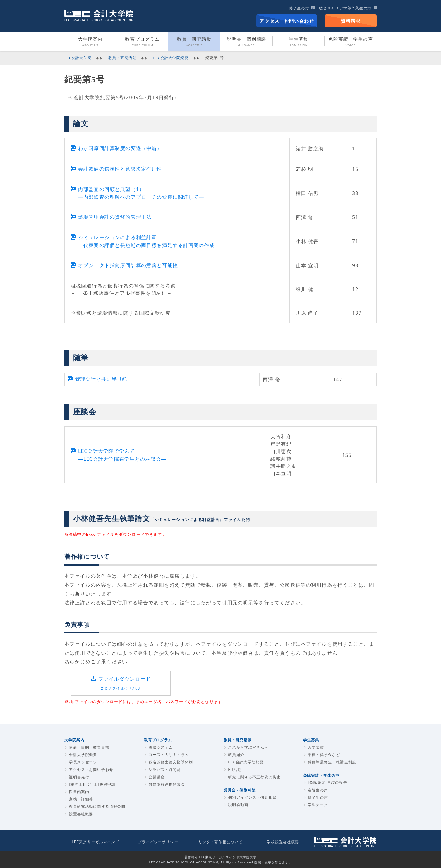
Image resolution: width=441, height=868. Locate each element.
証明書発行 (79, 777)
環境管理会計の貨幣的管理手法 (115, 217)
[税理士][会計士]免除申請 (92, 784)
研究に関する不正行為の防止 (254, 777)
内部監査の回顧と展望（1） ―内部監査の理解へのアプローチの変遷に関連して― (141, 193)
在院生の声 (318, 790)
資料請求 (351, 21)
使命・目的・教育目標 (89, 747)
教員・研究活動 (194, 42)
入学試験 (316, 747)
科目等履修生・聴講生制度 (332, 762)
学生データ (318, 805)
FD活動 (235, 770)
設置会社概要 (81, 814)
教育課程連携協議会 (167, 784)
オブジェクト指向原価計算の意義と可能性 (128, 265)
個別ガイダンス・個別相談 (252, 797)
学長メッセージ (83, 762)
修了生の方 (299, 8)
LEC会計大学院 (78, 58)
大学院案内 (90, 42)
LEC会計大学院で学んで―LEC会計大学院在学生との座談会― (122, 455)
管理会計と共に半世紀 (101, 379)
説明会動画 (238, 805)
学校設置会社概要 (283, 842)
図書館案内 (79, 792)
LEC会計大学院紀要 (171, 58)
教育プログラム (142, 42)
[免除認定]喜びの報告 (328, 782)
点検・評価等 (81, 799)
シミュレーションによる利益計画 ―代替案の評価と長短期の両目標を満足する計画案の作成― (149, 241)
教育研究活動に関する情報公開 (97, 806)
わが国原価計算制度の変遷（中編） (120, 148)
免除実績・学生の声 (351, 42)
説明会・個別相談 (246, 42)
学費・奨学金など (324, 755)
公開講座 (157, 777)
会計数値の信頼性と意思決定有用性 (120, 169)
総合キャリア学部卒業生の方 (345, 8)
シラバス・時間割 (165, 770)
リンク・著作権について (221, 842)
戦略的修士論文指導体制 (171, 762)
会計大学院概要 (83, 755)
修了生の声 (318, 797)
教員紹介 (236, 755)
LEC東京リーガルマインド (95, 842)
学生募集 (299, 42)
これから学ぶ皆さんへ (248, 747)
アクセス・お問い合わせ (287, 21)
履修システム (161, 747)
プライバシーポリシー (158, 842)
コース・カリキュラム (169, 755)
